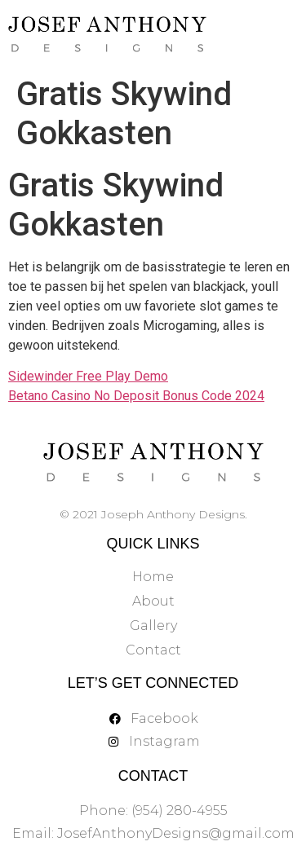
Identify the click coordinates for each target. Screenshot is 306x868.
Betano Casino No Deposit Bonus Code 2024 (136, 396)
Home (153, 577)
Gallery (153, 626)
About (153, 601)
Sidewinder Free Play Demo (88, 376)
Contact (153, 650)
